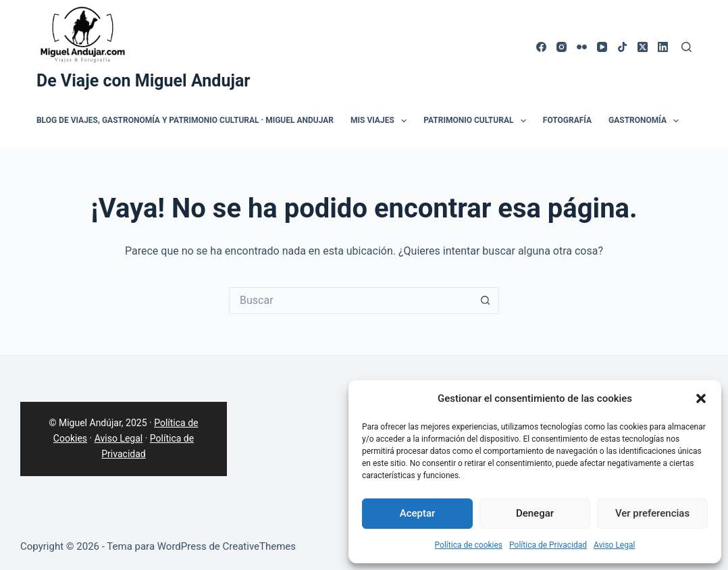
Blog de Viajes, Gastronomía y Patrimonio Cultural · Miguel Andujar (185, 120)
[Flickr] (582, 47)
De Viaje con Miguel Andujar (144, 81)
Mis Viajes (381, 121)
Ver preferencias (652, 513)
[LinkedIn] (663, 47)
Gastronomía (646, 121)
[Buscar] (686, 47)
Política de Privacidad (548, 545)
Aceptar (418, 513)
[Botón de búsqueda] (486, 301)
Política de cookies (469, 545)
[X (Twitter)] (643, 47)
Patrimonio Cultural (477, 121)
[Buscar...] (350, 301)
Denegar (535, 513)
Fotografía (567, 120)
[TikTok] (622, 47)
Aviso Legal (614, 545)
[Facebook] (541, 47)
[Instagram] (562, 47)
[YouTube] (602, 47)
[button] (701, 398)
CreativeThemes (260, 546)
